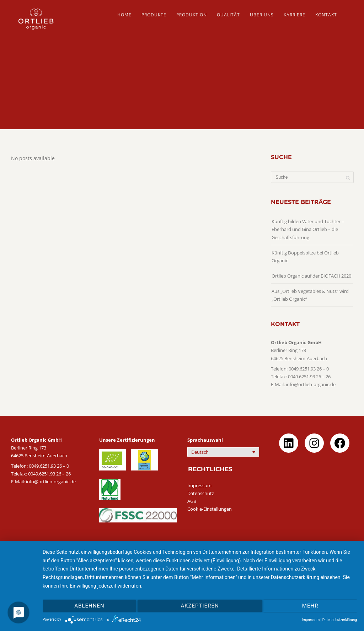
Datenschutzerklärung (340, 620)
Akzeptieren (200, 606)
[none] (223, 452)
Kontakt (326, 15)
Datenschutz (201, 493)
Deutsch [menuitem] (200, 452)
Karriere (295, 15)
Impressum (199, 485)
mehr (310, 606)
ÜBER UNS (262, 15)
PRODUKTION (192, 15)
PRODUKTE (154, 15)
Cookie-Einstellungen (210, 509)
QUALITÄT (228, 15)
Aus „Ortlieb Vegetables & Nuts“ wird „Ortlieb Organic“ (310, 295)
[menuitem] (223, 452)
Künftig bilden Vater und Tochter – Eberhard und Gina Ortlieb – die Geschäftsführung (308, 229)
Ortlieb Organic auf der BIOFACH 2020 (311, 276)
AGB (192, 501)
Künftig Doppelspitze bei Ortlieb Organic (305, 257)
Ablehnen (89, 606)
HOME (124, 15)
